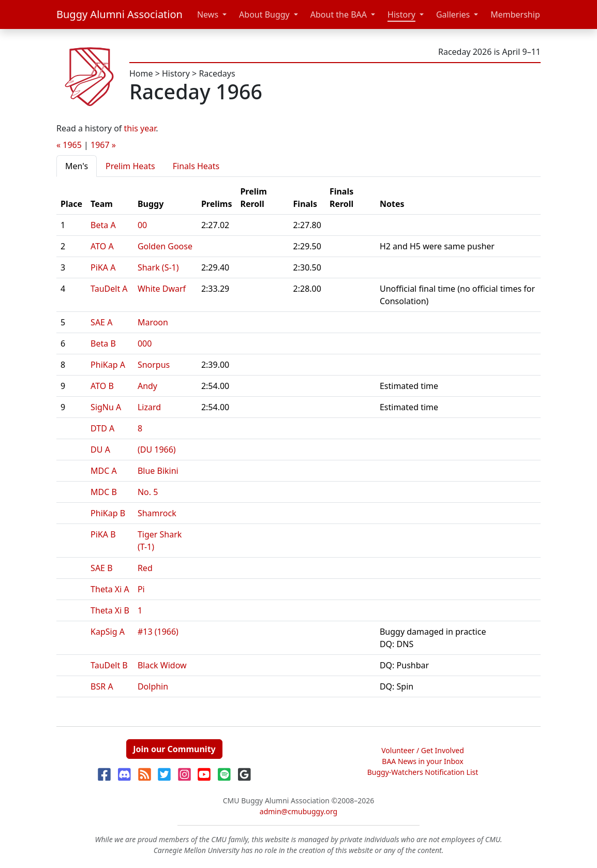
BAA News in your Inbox (422, 761)
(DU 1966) (157, 450)
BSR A (102, 686)
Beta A (103, 225)
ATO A (102, 246)
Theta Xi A (110, 589)
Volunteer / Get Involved (423, 750)
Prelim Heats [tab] (130, 166)
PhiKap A (108, 365)
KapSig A (108, 632)
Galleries (453, 14)
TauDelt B (109, 665)
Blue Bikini (158, 471)
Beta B (103, 343)
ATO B (102, 386)
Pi (141, 589)
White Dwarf (162, 289)
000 (145, 343)
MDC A (104, 471)
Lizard (149, 407)
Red (145, 568)
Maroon (153, 322)
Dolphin (153, 686)
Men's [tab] (77, 166)
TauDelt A (109, 289)
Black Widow (162, 665)
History (401, 14)
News (208, 14)
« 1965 (69, 145)
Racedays (217, 73)
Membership (515, 14)
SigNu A (106, 407)
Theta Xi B (110, 610)
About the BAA (339, 14)
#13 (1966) (158, 632)
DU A (100, 450)
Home (141, 73)
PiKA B (103, 534)
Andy (147, 386)
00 (142, 225)
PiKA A (103, 267)
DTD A (102, 428)
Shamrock (157, 513)
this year (140, 128)
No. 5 (148, 492)
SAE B (101, 568)
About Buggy (264, 14)
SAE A (101, 322)
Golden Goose (165, 246)
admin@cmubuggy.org (298, 811)
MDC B (104, 492)
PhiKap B (108, 513)
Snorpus (154, 365)
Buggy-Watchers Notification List (423, 772)
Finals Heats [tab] (196, 166)
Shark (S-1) (158, 267)
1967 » (103, 145)
